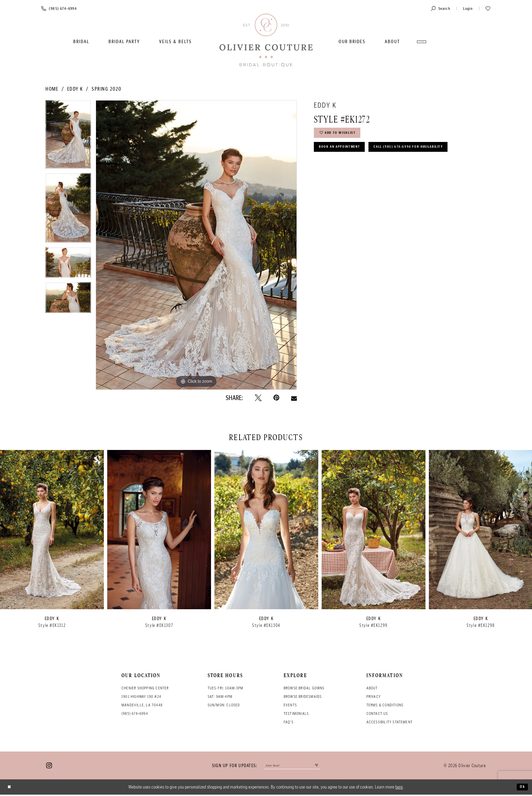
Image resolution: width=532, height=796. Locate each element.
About (372, 688)
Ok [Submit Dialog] (521, 788)
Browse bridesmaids (303, 696)
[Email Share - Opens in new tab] (294, 398)
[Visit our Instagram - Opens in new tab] (49, 766)
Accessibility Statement (390, 722)
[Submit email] (324, 766)
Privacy (374, 696)
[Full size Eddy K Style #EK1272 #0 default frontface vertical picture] (196, 245)
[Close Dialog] (11, 788)
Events (290, 705)
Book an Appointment (347, 153)
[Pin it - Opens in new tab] (276, 398)
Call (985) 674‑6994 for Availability (365, 170)
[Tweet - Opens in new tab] (258, 398)
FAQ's (289, 722)
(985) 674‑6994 (135, 713)
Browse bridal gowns (304, 688)
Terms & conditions (385, 705)
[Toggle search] (441, 8)
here (399, 788)
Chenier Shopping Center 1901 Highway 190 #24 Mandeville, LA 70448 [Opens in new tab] (145, 696)
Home (52, 89)
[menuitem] (81, 42)
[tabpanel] (68, 137)
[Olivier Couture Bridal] (266, 41)
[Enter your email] (292, 766)
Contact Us (377, 713)
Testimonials (296, 713)
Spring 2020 (107, 89)
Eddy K (75, 89)
